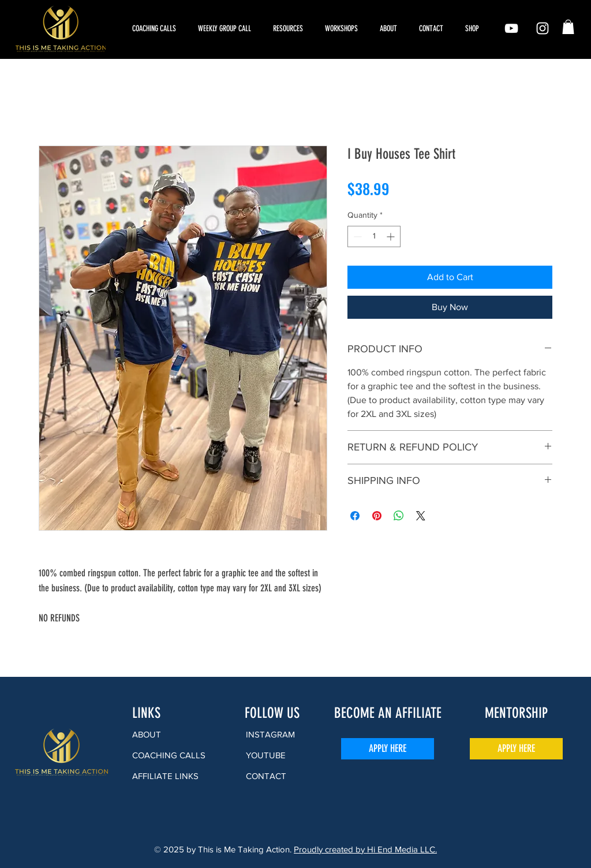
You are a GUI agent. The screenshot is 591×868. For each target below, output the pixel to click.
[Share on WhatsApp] (399, 516)
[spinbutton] (374, 236)
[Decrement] (356, 236)
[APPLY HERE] (388, 749)
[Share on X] (421, 516)
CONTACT (266, 776)
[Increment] (392, 236)
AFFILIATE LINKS (165, 776)
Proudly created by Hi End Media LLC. (365, 849)
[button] (344, 29)
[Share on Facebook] (355, 516)
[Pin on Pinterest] (377, 516)
